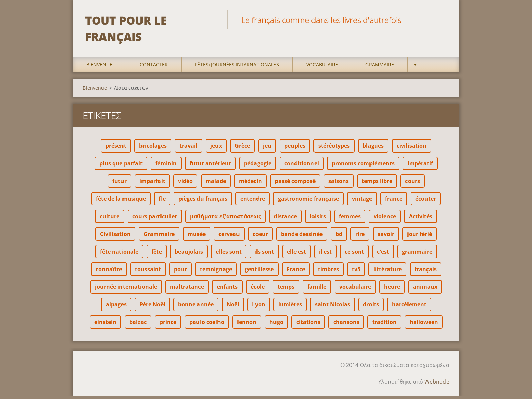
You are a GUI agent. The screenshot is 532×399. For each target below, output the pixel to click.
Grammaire (380, 68)
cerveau (229, 237)
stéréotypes (334, 149)
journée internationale (126, 290)
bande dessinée (302, 237)
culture (110, 219)
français (426, 272)
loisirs (318, 219)
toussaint (148, 272)
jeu (267, 149)
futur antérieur (210, 166)
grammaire (417, 255)
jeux (216, 149)
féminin (166, 166)
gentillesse (259, 272)
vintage (362, 202)
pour (180, 272)
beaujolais (189, 255)
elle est (297, 255)
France (296, 272)
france (394, 202)
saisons (339, 184)
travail (188, 149)
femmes (350, 219)
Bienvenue (99, 68)
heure (392, 290)
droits (371, 307)
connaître (109, 272)
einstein (105, 325)
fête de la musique (121, 202)
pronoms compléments (363, 166)
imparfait (152, 184)
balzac (138, 325)
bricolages (153, 149)
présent (116, 149)
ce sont (354, 255)
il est (325, 255)
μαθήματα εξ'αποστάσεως (225, 219)
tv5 (356, 272)
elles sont (229, 255)
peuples (295, 149)
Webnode (437, 385)
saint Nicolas (332, 307)
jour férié (420, 237)
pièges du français (203, 202)
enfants (227, 290)
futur (119, 184)
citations (308, 325)
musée (197, 237)
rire (360, 237)
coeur (260, 237)
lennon (247, 325)
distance (285, 219)
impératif (420, 166)
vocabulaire (355, 290)
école (258, 290)
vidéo (185, 184)
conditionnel (302, 166)
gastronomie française (308, 202)
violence (385, 219)
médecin (250, 184)
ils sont (264, 255)
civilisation (412, 149)
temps (286, 290)
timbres (328, 272)
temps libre (377, 184)
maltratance (187, 290)
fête (157, 255)
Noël (233, 307)
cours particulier (155, 219)
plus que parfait (121, 166)
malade (216, 184)
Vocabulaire (322, 68)
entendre (253, 202)
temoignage (216, 272)
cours (413, 184)
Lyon (259, 307)
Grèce (242, 149)
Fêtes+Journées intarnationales (237, 68)
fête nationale (119, 255)
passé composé (295, 184)
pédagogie (258, 166)
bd (339, 237)
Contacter (154, 68)
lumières (290, 307)
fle (162, 202)
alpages (116, 307)
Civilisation (115, 237)
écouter (426, 202)
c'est (383, 255)
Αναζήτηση (442, 20)
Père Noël (152, 307)
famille (317, 290)
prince (168, 325)
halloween (424, 325)
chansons (346, 325)
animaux (425, 290)
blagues (373, 149)
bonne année (196, 307)
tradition (384, 325)
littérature (387, 272)
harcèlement (409, 307)
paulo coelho (207, 325)
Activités (421, 219)
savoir (386, 237)
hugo (276, 325)
